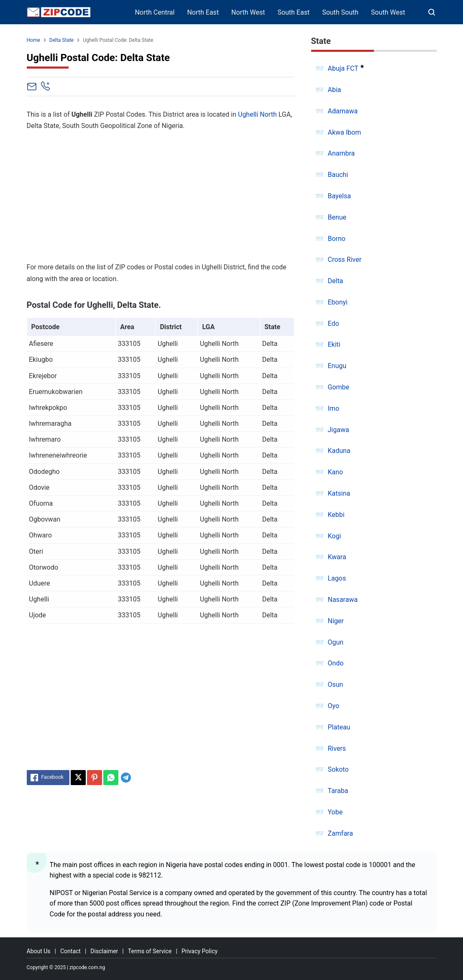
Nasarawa (343, 600)
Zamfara (340, 833)
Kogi (335, 536)
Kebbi (336, 515)
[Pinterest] (95, 778)
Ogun (336, 642)
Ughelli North (257, 114)
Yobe (335, 812)
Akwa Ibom (345, 132)
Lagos (337, 578)
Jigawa (339, 430)
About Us (39, 951)
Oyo (334, 706)
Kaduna (339, 451)
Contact (70, 951)
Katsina (339, 493)
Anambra (341, 153)
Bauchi (338, 175)
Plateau (339, 727)
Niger (336, 621)
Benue (337, 217)
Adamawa (343, 111)
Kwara (337, 557)
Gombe (339, 387)
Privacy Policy (200, 951)
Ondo (336, 663)
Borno (337, 239)
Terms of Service (150, 951)
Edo (334, 324)
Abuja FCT (343, 68)
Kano (336, 472)
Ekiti (334, 344)
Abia (335, 90)
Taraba (338, 791)
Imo (334, 408)
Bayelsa (339, 196)
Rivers (337, 748)
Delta (336, 281)
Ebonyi (338, 302)
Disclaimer (104, 951)
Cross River (345, 260)
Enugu (337, 366)
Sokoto (338, 769)
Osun (336, 684)
